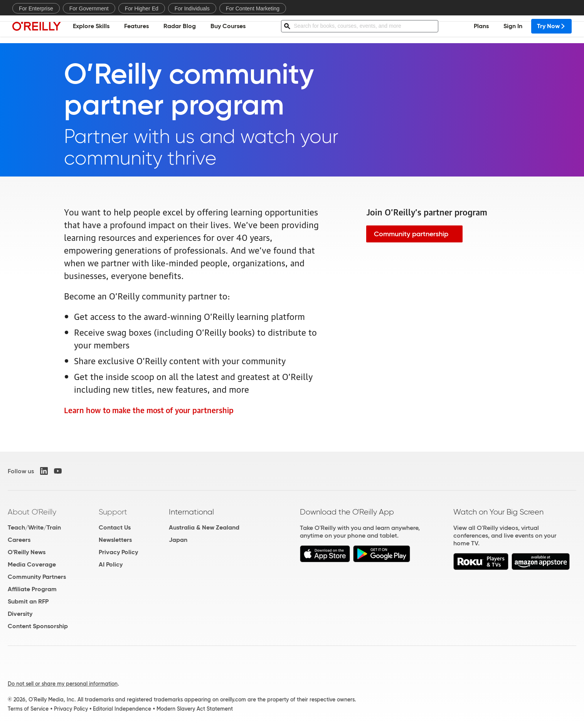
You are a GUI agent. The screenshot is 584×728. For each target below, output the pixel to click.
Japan (178, 540)
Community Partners (37, 577)
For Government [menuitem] (89, 8)
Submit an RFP (28, 601)
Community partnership (411, 234)
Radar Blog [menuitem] (180, 29)
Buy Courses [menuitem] (228, 29)
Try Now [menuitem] (551, 29)
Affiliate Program (32, 589)
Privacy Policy (118, 552)
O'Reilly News (27, 552)
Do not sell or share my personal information (63, 684)
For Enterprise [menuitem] (36, 8)
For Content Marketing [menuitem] (253, 8)
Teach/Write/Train (34, 527)
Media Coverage (32, 564)
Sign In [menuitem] (513, 29)
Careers (19, 540)
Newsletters (115, 540)
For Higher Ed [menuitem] (142, 8)
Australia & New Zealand (204, 527)
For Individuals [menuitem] (192, 8)
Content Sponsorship (38, 626)
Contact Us (115, 527)
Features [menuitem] (136, 29)
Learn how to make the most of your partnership (149, 410)
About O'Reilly (32, 512)
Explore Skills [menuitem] (91, 29)
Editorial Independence (122, 709)
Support (113, 512)
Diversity (20, 614)
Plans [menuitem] (481, 29)
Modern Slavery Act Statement (195, 709)
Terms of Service (28, 709)
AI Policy (111, 564)
